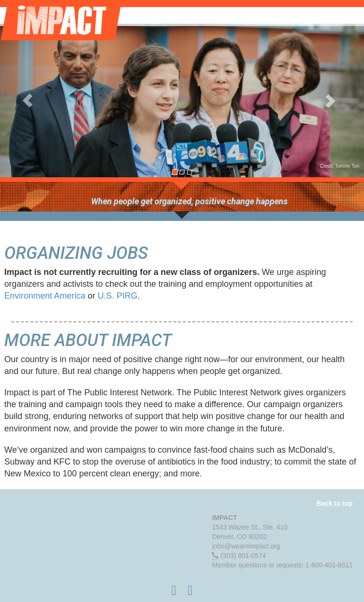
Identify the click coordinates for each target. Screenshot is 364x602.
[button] (27, 100)
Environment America (45, 296)
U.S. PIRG (118, 296)
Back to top (335, 503)
